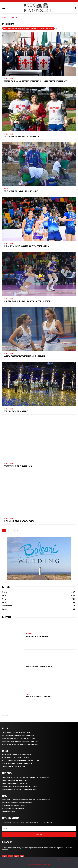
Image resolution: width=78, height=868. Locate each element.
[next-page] (17, 530)
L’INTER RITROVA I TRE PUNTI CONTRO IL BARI (16, 732)
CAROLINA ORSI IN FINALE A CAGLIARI (13, 809)
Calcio (7, 189)
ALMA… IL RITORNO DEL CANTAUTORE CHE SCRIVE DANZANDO (21, 761)
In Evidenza (9, 79)
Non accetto (37, 865)
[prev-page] (3, 714)
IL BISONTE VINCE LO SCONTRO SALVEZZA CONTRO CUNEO (27, 246)
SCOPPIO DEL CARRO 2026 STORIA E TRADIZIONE (17, 803)
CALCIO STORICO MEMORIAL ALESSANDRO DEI (22, 136)
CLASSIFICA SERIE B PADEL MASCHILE (37, 636)
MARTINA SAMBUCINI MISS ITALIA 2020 (14, 767)
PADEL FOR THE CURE (9, 812)
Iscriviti (39, 834)
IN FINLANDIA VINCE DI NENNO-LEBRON (19, 521)
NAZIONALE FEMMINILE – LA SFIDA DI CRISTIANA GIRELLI (18, 735)
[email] (39, 829)
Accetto (30, 865)
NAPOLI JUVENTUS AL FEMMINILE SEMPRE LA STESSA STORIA (20, 741)
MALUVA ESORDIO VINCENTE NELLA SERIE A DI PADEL (24, 356)
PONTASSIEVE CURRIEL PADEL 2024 (18, 466)
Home (4, 17)
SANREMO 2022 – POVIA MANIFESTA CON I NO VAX (17, 758)
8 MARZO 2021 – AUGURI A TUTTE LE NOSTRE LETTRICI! (18, 738)
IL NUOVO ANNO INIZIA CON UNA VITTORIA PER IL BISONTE (27, 301)
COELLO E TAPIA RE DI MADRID (16, 411)
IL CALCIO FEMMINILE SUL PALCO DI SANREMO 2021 (17, 764)
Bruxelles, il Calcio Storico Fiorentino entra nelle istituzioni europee (36, 81)
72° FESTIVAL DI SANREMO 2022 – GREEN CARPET (17, 755)
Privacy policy (46, 865)
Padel (28, 694)
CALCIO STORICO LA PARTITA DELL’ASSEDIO (21, 191)
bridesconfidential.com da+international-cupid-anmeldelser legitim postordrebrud (28, 28)
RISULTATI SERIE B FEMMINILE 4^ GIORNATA (39, 666)
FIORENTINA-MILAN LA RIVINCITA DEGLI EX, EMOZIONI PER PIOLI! (21, 744)
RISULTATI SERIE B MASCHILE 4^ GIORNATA (39, 697)
